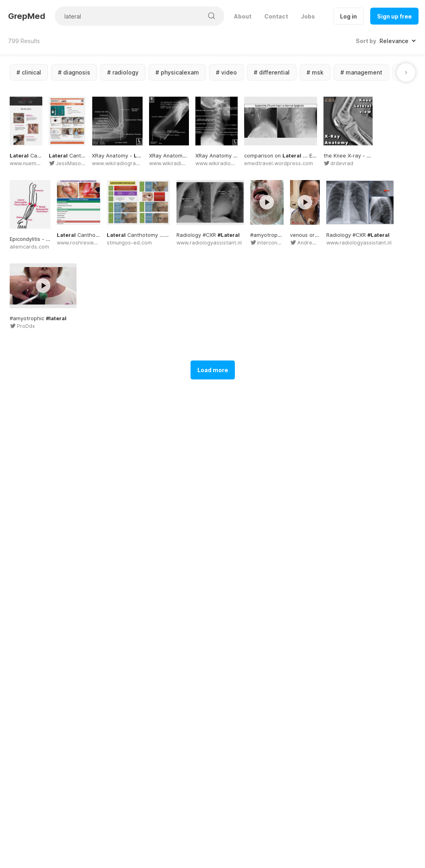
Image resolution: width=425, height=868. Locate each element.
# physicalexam (177, 72)
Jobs (308, 16)
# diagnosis (74, 72)
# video (226, 72)
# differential (272, 72)
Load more (213, 678)
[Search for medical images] (129, 16)
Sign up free (394, 16)
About (243, 16)
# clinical (29, 72)
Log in (348, 16)
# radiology (123, 72)
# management (361, 72)
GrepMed (27, 16)
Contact (276, 16)
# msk (315, 72)
